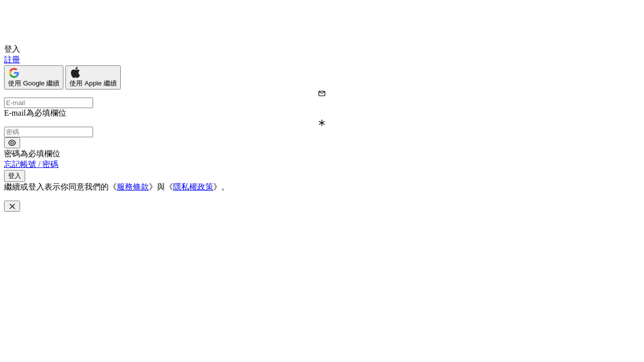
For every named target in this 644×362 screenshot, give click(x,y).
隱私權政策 (193, 187)
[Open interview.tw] (37, 39)
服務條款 (133, 187)
